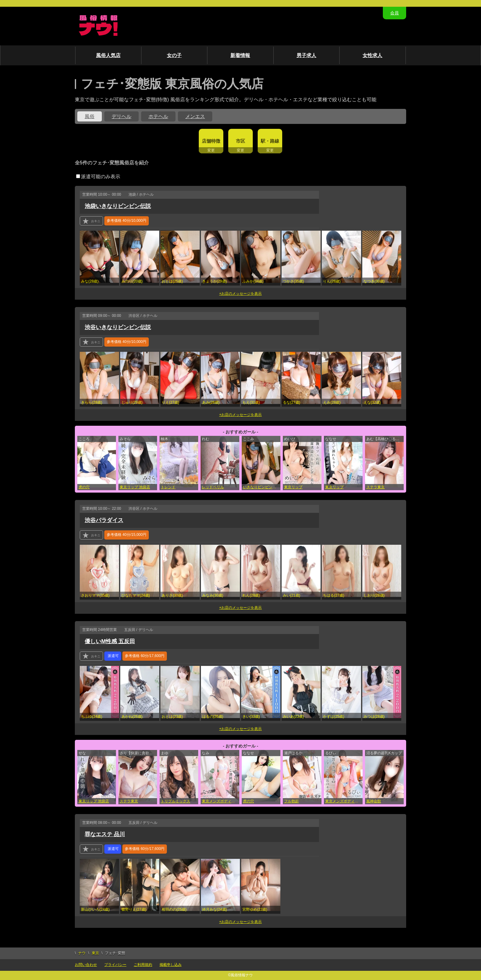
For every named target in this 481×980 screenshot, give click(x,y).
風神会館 (374, 801)
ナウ (82, 953)
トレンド (168, 487)
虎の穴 (84, 487)
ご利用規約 (143, 965)
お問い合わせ (86, 965)
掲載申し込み (171, 965)
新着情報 (240, 55)
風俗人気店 (108, 55)
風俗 (90, 116)
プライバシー (115, 965)
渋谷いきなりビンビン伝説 (118, 327)
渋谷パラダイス (104, 520)
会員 (394, 13)
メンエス (195, 116)
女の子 (174, 55)
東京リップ (293, 487)
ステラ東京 (375, 487)
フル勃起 (291, 801)
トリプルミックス (175, 801)
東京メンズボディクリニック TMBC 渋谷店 (344, 801)
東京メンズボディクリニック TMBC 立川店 (221, 801)
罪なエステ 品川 (105, 834)
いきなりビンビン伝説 (261, 487)
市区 (240, 141)
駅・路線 (270, 141)
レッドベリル (213, 487)
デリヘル (121, 116)
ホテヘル (158, 116)
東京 (95, 953)
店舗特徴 (211, 141)
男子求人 (306, 55)
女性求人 (372, 55)
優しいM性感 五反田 (110, 641)
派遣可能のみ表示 (98, 177)
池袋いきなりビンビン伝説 (118, 206)
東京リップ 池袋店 (135, 487)
